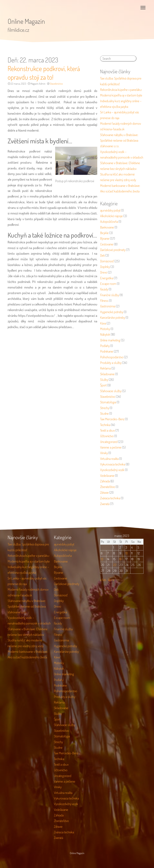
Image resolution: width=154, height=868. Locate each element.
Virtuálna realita (109, 459)
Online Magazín (26, 21)
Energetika (107, 278)
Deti (102, 255)
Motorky (105, 329)
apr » (111, 580)
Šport (103, 385)
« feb (103, 580)
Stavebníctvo (56, 84)
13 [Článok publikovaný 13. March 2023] (102, 559)
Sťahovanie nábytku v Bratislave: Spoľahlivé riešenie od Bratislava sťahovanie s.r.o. (119, 140)
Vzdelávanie (107, 476)
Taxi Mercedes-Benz (112, 419)
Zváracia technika (110, 498)
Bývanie (105, 238)
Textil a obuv (107, 430)
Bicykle (104, 233)
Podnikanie (107, 351)
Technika (105, 425)
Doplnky (105, 267)
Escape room (108, 284)
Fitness (104, 301)
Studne (104, 413)
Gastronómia (108, 306)
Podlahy (105, 346)
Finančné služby (110, 295)
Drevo (104, 272)
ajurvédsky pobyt (110, 210)
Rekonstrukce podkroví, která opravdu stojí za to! (44, 73)
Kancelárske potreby (113, 317)
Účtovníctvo (107, 436)
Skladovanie (107, 374)
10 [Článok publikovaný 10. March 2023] (127, 553)
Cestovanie (107, 244)
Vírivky (104, 453)
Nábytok (105, 334)
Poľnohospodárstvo (112, 357)
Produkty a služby (111, 363)
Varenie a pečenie (111, 447)
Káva (103, 323)
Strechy (105, 408)
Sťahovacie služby (111, 391)
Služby (104, 380)
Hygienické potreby (112, 312)
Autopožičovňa (109, 221)
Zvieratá (105, 504)
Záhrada (105, 481)
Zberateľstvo (108, 487)
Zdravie (104, 492)
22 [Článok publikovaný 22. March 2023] (115, 565)
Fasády (104, 289)
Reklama (105, 368)
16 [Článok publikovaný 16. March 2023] (121, 559)
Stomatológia (108, 402)
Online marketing (110, 340)
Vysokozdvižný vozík (112, 470)
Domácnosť (107, 261)
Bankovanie (107, 227)
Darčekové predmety (113, 250)
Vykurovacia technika (113, 464)
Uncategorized (109, 442)
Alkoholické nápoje (111, 216)
